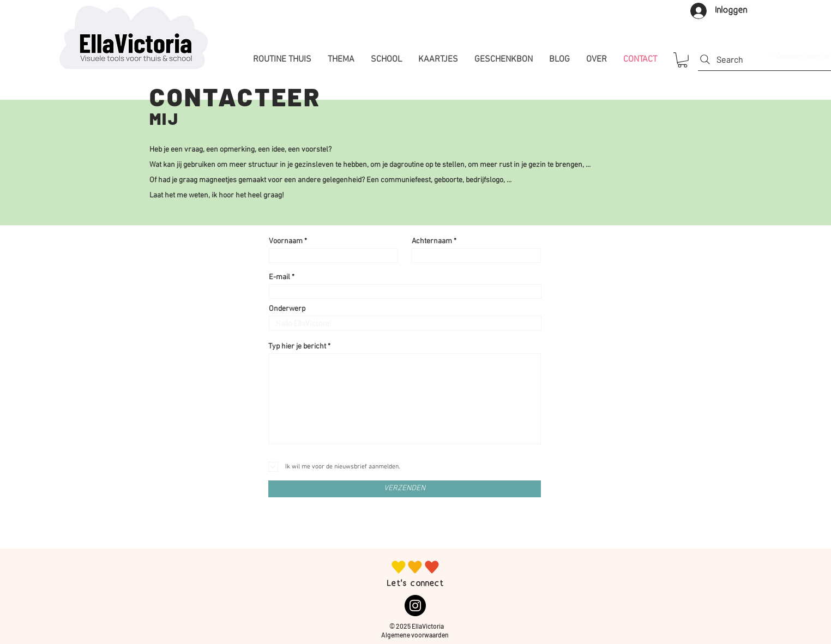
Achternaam (432, 242)
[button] (682, 60)
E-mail (279, 278)
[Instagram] (415, 606)
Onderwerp (287, 309)
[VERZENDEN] (405, 489)
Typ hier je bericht (297, 347)
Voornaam (286, 242)
